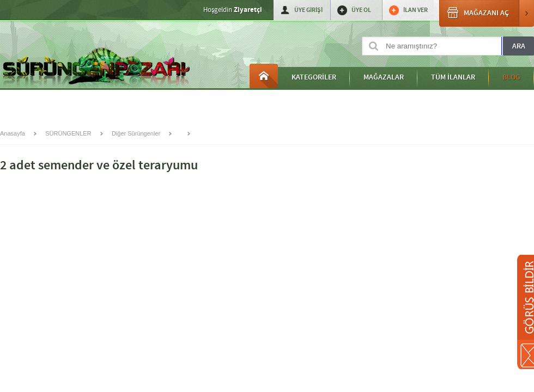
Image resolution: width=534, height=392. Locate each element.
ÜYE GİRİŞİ (308, 10)
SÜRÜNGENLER (68, 133)
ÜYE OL (361, 10)
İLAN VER (415, 10)
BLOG (511, 77)
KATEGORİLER (314, 77)
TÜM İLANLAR (453, 77)
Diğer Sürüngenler (136, 133)
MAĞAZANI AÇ (487, 13)
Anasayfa (264, 76)
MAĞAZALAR (384, 77)
